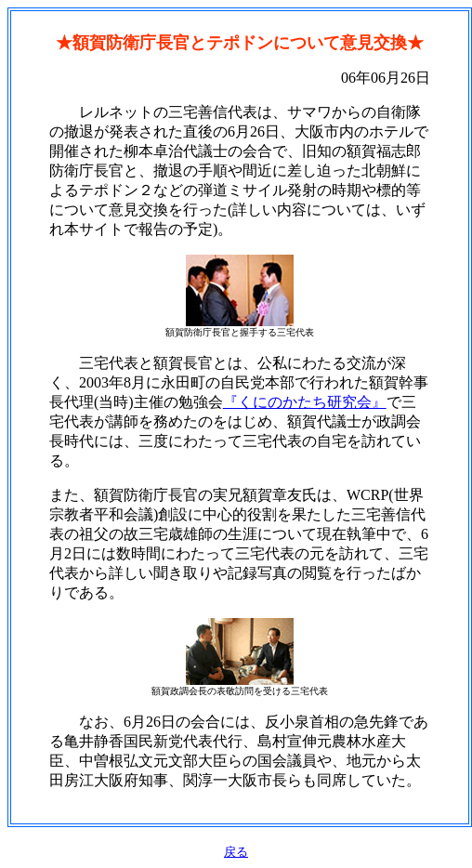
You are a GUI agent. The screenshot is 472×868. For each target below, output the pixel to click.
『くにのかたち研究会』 (305, 402)
